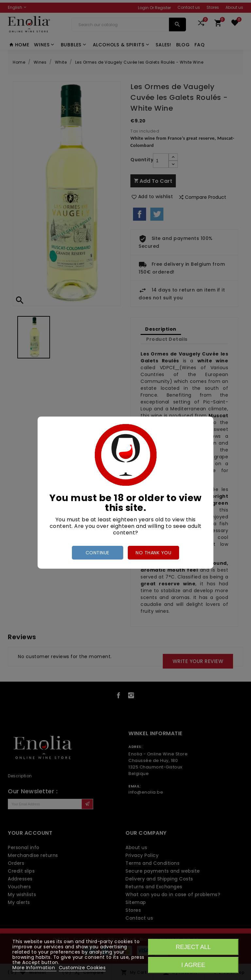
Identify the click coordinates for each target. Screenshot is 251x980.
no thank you (153, 553)
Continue (98, 553)
